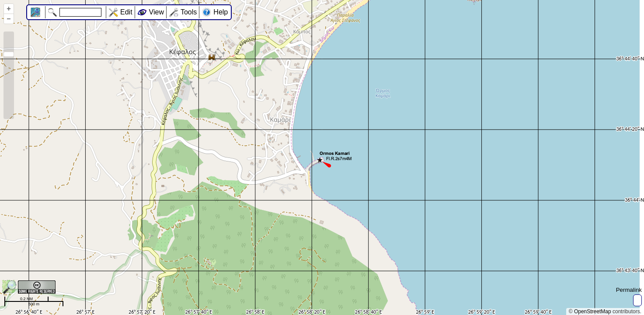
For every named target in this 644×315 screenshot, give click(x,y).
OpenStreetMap (593, 311)
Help (221, 12)
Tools (189, 12)
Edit (126, 12)
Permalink (629, 290)
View (157, 12)
